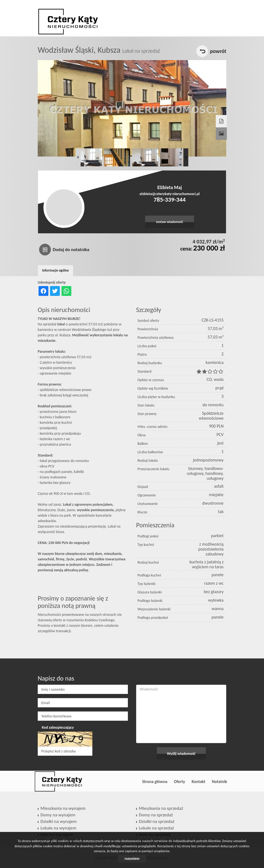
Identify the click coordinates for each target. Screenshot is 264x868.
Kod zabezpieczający (58, 727)
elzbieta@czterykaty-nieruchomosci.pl (170, 194)
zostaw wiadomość (170, 222)
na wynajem (63, 808)
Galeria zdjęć (221, 129)
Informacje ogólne (55, 270)
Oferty (179, 782)
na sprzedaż (161, 808)
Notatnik (219, 782)
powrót (218, 51)
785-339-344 (170, 199)
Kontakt (198, 782)
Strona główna (155, 782)
